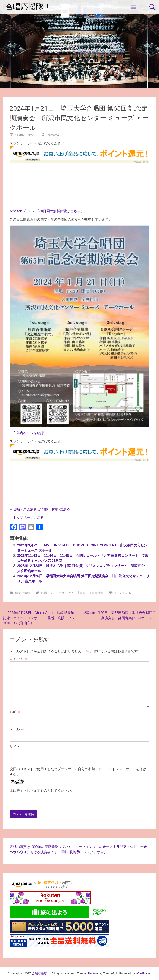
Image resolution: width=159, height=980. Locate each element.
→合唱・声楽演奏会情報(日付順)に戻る (40, 509)
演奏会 (81, 593)
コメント (19, 659)
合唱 (44, 593)
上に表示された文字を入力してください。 (42, 790)
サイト (15, 746)
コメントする (122, 593)
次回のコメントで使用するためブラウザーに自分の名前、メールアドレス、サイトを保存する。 (78, 771)
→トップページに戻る (27, 518)
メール (17, 729)
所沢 (71, 593)
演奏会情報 (23, 593)
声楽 (62, 593)
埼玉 (53, 593)
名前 (15, 712)
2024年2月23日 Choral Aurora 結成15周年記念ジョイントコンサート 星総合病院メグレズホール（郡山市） (39, 618)
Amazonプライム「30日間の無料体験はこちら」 (47, 211)
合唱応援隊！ (28, 7)
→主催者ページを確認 (27, 433)
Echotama (52, 135)
